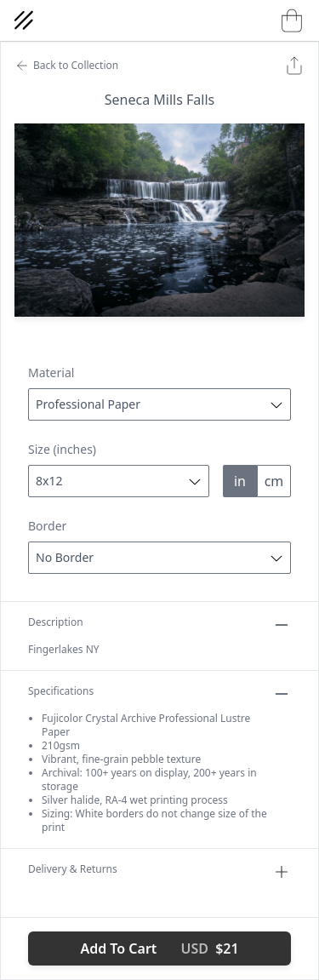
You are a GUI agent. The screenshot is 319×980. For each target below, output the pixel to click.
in (240, 481)
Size (62, 449)
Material (51, 373)
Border (47, 526)
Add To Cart (159, 948)
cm (274, 481)
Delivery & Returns (159, 872)
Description (159, 625)
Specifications (159, 694)
